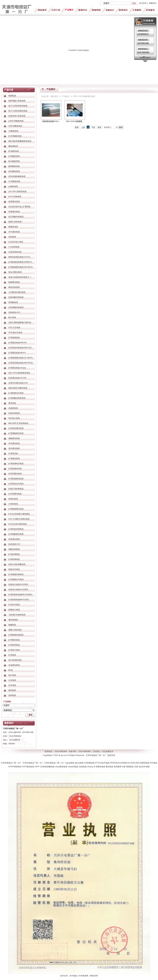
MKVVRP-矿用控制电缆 (18, 423)
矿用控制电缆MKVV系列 (19, 600)
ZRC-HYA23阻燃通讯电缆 (19, 373)
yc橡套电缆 (13, 186)
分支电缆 (12, 680)
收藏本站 (153, 3)
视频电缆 (12, 625)
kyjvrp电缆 (70, 763)
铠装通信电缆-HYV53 (17, 378)
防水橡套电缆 (14, 161)
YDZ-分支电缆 (14, 328)
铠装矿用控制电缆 (16, 489)
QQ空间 (142, 767)
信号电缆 (12, 685)
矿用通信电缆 (14, 459)
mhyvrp (90, 767)
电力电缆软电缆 (15, 660)
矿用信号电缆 (14, 605)
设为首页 (143, 3)
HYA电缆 (153, 763)
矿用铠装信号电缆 (16, 484)
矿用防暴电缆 (14, 559)
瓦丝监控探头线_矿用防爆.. (20, 207)
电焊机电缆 (13, 499)
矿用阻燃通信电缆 (16, 509)
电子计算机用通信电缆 (18, 111)
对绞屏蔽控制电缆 (16, 307)
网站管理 (94, 976)
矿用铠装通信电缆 (16, 428)
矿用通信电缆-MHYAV (18, 343)
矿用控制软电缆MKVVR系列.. (21, 595)
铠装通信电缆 (14, 539)
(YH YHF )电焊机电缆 (17, 191)
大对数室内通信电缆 (17, 292)
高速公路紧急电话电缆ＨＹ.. (20, 277)
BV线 (11, 670)
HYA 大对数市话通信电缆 (19, 519)
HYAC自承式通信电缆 (18, 524)
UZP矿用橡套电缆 (16, 121)
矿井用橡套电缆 (15, 136)
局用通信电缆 (14, 212)
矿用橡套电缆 (14, 156)
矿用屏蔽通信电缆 (16, 433)
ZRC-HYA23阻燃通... (75, 121)
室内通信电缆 (14, 448)
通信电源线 (13, 620)
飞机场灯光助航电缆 (17, 615)
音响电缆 (12, 237)
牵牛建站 (73, 976)
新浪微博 (118, 767)
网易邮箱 (130, 767)
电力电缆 (12, 675)
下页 (93, 127)
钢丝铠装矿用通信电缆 (18, 388)
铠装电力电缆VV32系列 (18, 584)
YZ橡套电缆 (13, 131)
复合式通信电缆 (15, 272)
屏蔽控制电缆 (14, 549)
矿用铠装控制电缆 (16, 529)
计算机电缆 (13, 504)
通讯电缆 (12, 690)
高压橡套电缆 (14, 171)
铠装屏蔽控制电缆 (16, 297)
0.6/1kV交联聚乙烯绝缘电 (19, 514)
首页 (77, 127)
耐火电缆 (12, 317)
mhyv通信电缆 (61, 767)
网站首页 (54, 96)
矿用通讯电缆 (14, 640)
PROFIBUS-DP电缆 (119, 763)
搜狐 (148, 767)
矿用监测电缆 (14, 554)
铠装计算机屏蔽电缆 (17, 564)
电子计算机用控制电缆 (18, 106)
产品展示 (66, 96)
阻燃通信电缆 (14, 282)
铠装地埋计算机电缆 (17, 116)
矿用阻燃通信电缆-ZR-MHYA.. (21, 267)
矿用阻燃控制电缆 (16, 635)
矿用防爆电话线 (15, 469)
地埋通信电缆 (14, 202)
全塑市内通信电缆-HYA (18, 383)
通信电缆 (12, 403)
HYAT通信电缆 (28, 767)
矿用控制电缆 (14, 645)
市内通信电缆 (14, 443)
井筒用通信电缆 (15, 474)
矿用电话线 (13, 453)
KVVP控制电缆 (15, 767)
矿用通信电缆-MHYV (17, 353)
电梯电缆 (12, 96)
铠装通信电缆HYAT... (51, 121)
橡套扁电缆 (13, 146)
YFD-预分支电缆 (15, 333)
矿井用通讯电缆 (15, 494)
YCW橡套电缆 (14, 181)
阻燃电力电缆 (14, 610)
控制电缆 (12, 695)
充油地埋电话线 (15, 252)
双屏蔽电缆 (13, 302)
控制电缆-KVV (14, 312)
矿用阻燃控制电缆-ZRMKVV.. (21, 262)
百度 (136, 767)
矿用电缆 (12, 655)
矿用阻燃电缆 (14, 338)
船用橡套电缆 (14, 166)
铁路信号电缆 (14, 569)
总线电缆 (83, 767)
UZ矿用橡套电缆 (15, 126)
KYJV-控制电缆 (15, 197)
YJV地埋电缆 (14, 247)
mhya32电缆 (73, 767)
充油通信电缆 (14, 665)
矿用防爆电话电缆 (16, 464)
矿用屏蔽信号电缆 (16, 579)
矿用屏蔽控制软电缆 (17, 398)
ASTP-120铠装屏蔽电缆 (45, 767)
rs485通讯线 (90, 763)
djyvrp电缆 (79, 763)
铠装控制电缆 (14, 413)
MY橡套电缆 (14, 151)
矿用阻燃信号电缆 (16, 393)
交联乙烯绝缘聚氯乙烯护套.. (20, 322)
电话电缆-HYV (14, 544)
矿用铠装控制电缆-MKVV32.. (21, 348)
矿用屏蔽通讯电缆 (16, 534)
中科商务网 (83, 976)
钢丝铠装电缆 (14, 287)
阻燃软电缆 (13, 227)
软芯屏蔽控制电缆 (16, 217)
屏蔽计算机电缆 (15, 630)
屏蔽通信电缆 (14, 438)
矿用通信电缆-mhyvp (17, 368)
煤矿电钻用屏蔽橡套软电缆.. (20, 141)
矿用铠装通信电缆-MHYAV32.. (21, 363)
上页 (83, 127)
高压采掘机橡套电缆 (17, 176)
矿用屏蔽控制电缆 (16, 574)
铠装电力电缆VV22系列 (18, 590)
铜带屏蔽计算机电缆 (17, 101)
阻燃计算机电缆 (15, 222)
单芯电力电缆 (14, 418)
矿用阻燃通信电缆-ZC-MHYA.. (21, 358)
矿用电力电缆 (14, 650)
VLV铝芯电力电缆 (16, 242)
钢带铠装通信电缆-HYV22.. (20, 257)
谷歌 (124, 767)
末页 (99, 127)
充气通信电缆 (14, 232)
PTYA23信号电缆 (103, 763)
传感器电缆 (13, 408)
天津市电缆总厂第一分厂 (12, 763)
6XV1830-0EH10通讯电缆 (138, 763)
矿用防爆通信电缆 (16, 479)
